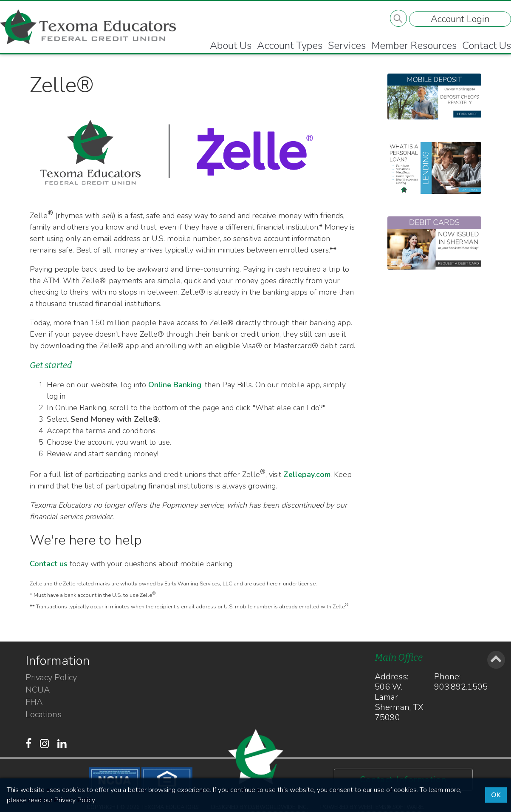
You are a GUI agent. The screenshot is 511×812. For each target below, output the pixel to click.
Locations (44, 715)
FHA (34, 702)
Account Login (460, 20)
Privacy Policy (51, 678)
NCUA (38, 690)
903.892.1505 (461, 687)
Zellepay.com (307, 474)
